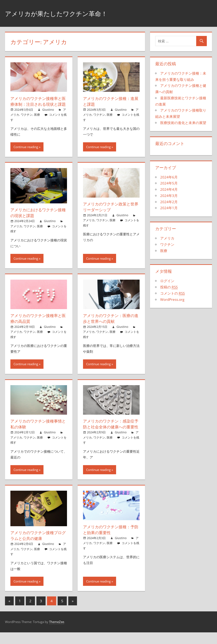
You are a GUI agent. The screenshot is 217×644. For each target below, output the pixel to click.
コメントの (172, 293)
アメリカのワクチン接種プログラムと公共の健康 (37, 547)
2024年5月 (169, 183)
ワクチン (27, 120)
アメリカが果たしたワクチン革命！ (66, 13)
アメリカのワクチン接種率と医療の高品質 (37, 324)
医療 (37, 120)
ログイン (167, 281)
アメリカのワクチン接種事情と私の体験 (37, 430)
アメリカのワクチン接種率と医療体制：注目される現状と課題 (37, 104)
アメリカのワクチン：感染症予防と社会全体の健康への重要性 (110, 433)
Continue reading (26, 153)
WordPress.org (172, 299)
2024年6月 (169, 177)
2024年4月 (169, 189)
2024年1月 (169, 208)
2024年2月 (169, 202)
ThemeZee (57, 633)
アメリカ (16, 232)
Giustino (48, 115)
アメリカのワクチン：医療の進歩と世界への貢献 (110, 324)
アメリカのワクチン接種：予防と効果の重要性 (110, 541)
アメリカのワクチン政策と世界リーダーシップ (110, 213)
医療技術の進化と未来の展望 (183, 123)
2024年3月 (169, 196)
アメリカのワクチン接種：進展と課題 (110, 101)
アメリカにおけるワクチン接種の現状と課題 (37, 218)
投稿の (169, 287)
